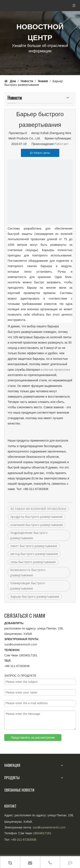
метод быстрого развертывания (34, 554)
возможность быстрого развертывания (28, 572)
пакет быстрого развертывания (34, 546)
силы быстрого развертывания (33, 562)
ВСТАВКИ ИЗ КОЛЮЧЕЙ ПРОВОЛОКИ (38, 509)
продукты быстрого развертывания (36, 517)
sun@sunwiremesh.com (21, 644)
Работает (62, 144)
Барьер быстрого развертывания (35, 596)
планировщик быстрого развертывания (28, 586)
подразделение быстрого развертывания (29, 535)
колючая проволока (55, 370)
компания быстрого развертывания (37, 525)
